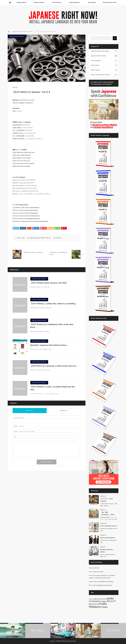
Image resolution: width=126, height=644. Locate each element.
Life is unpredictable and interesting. (104, 582)
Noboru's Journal (104, 70)
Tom (90, 568)
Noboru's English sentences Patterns (104, 75)
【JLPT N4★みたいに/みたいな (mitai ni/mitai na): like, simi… (53, 388)
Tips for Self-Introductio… (108, 538)
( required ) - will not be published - (25, 432)
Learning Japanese (74, 2)
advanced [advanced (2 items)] (103, 599)
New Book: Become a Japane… (107, 551)
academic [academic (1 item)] (91, 599)
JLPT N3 (48, 238)
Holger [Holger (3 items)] (103, 601)
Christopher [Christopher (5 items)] (95, 601)
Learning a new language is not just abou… (109, 530)
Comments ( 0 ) (30, 411)
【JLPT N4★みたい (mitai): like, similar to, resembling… (54, 304)
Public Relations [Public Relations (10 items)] (98, 605)
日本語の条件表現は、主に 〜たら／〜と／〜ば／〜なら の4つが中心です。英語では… (109, 519)
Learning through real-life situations (104, 51)
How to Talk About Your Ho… (109, 526)
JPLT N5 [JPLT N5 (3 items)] (95, 604)
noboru (23, 238)
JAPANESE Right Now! (62, 641)
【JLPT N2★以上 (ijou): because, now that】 (50, 283)
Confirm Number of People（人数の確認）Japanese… (109, 505)
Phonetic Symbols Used (110, 2)
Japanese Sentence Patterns (17, 36)
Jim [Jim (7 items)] (108, 601)
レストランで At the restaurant (107, 500)
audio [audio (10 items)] (110, 598)
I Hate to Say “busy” (98, 572)
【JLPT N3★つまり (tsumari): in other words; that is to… (54, 366)
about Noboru (92, 2)
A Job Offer (96, 568)
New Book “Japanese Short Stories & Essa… (49, 345)
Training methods (21, 2)
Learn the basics (57, 2)
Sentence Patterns (39, 2)
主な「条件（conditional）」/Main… (108, 513)
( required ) (19, 426)
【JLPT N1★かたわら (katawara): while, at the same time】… (52, 326)
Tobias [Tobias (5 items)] (104, 607)
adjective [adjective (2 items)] (97, 599)
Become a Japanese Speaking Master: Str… (108, 556)
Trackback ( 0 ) (64, 411)
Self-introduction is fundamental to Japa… (108, 541)
